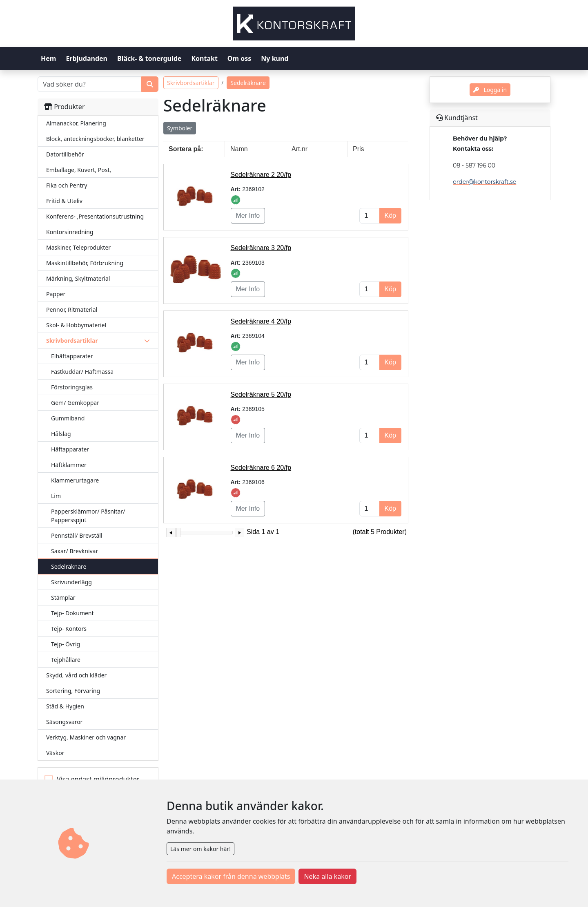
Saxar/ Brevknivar (75, 551)
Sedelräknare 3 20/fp (261, 248)
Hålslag (61, 434)
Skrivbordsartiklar (191, 83)
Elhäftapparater (72, 356)
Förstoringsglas (72, 387)
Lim (56, 496)
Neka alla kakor (327, 876)
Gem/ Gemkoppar (75, 403)
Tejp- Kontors (69, 629)
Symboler (180, 128)
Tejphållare (66, 660)
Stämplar (63, 598)
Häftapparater (70, 449)
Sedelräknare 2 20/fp (261, 175)
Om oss (239, 58)
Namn (239, 149)
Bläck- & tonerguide (149, 58)
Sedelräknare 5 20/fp (261, 394)
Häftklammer (69, 465)
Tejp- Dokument (72, 613)
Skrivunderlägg (71, 582)
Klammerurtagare (75, 480)
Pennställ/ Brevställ (77, 535)
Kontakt (204, 58)
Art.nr (300, 149)
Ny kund (275, 58)
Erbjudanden (87, 58)
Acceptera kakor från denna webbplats (231, 876)
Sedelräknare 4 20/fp (261, 321)
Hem (48, 58)
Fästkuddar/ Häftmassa (82, 372)
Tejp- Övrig (66, 644)
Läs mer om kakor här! (200, 849)
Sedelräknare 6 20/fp (261, 468)
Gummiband (68, 418)
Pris (359, 149)
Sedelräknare (69, 566)
